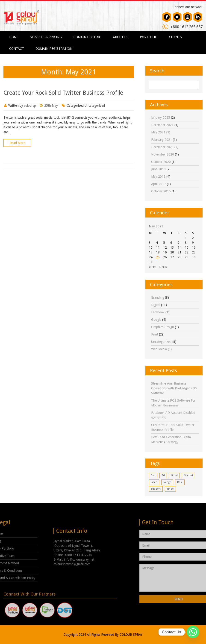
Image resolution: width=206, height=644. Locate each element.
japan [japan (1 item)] (154, 482)
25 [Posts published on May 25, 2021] (158, 257)
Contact (17, 49)
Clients (175, 37)
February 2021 (162, 140)
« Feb (153, 267)
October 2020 (161, 162)
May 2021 (158, 132)
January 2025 (161, 118)
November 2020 (163, 154)
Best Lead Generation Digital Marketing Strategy (171, 440)
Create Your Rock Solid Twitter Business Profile (63, 93)
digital (156, 305)
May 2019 (158, 176)
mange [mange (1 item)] (167, 482)
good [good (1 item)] (174, 475)
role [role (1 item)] (180, 482)
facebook (158, 312)
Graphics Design (163, 327)
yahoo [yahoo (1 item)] (170, 489)
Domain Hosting (87, 37)
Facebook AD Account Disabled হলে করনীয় (173, 415)
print (155, 334)
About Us (121, 37)
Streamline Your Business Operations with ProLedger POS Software (174, 388)
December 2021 (162, 125)
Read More (17, 143)
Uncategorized (95, 106)
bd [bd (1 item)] (163, 475)
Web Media (159, 349)
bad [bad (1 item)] (153, 475)
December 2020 (162, 147)
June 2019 (158, 169)
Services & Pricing (46, 37)
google (156, 320)
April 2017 (159, 184)
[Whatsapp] (193, 632)
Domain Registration (54, 49)
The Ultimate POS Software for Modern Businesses (173, 403)
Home (14, 37)
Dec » (163, 267)
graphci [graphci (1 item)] (188, 475)
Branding (158, 297)
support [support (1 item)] (156, 489)
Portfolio (149, 37)
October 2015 (161, 191)
